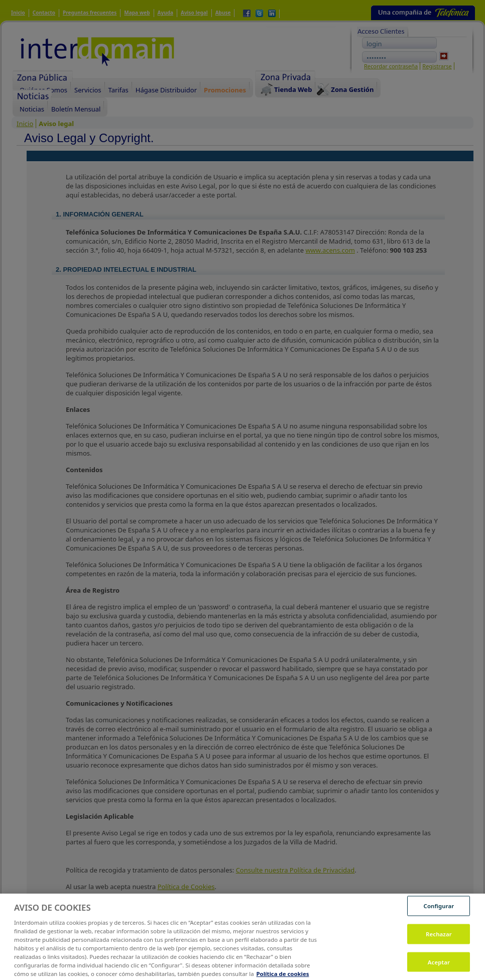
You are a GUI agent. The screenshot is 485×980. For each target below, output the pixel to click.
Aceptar (439, 970)
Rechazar (439, 942)
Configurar (439, 914)
